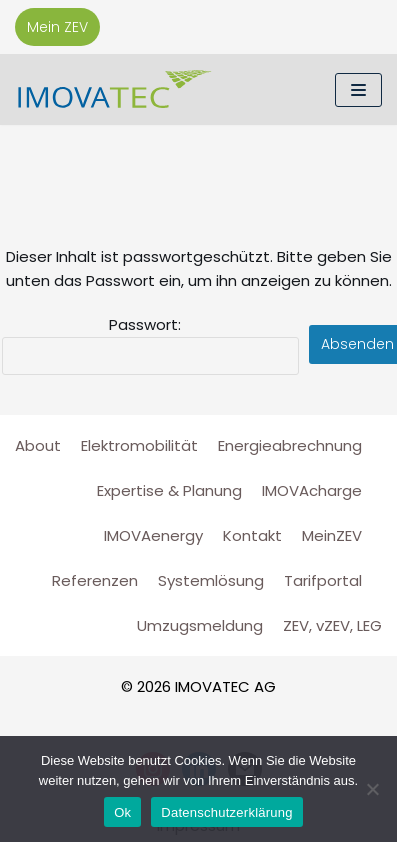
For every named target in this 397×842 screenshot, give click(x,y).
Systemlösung (211, 580)
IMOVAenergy (153, 535)
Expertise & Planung (169, 490)
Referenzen (95, 580)
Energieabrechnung (290, 445)
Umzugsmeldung (200, 625)
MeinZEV (332, 535)
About (38, 445)
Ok (122, 812)
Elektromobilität (139, 445)
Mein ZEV (57, 27)
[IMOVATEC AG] (115, 89)
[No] (372, 789)
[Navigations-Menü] (358, 90)
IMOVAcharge (312, 490)
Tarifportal (323, 580)
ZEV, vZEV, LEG (332, 625)
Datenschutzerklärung (226, 812)
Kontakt (252, 535)
